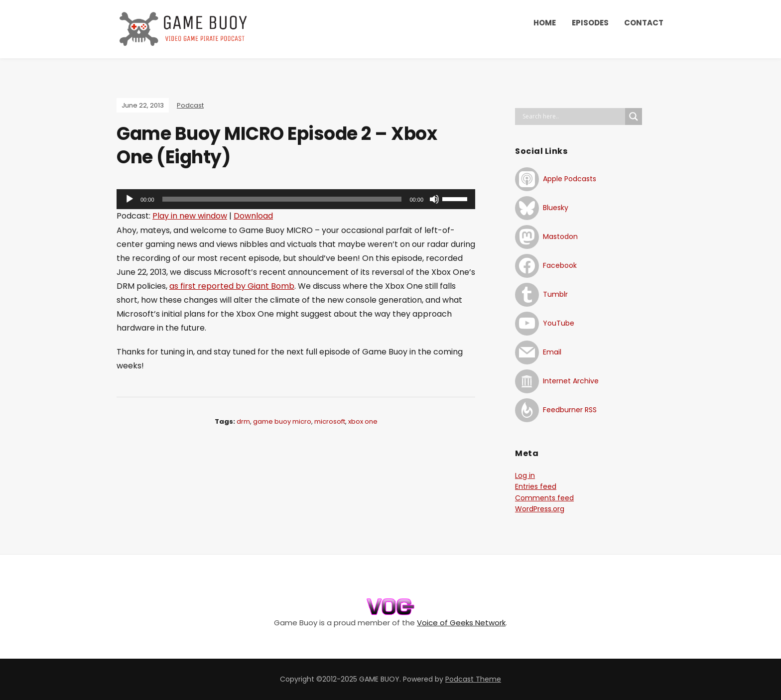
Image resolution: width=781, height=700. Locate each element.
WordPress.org (540, 509)
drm (243, 421)
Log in (525, 475)
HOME (545, 23)
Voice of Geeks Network (461, 623)
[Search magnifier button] (634, 117)
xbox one (363, 421)
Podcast (190, 105)
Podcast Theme (473, 679)
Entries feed (536, 486)
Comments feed (544, 498)
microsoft (330, 421)
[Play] (130, 199)
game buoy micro (282, 421)
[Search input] (573, 117)
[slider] (282, 199)
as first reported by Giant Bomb (232, 286)
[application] (296, 199)
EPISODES (590, 23)
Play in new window (190, 216)
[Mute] (434, 199)
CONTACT (644, 23)
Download (253, 216)
